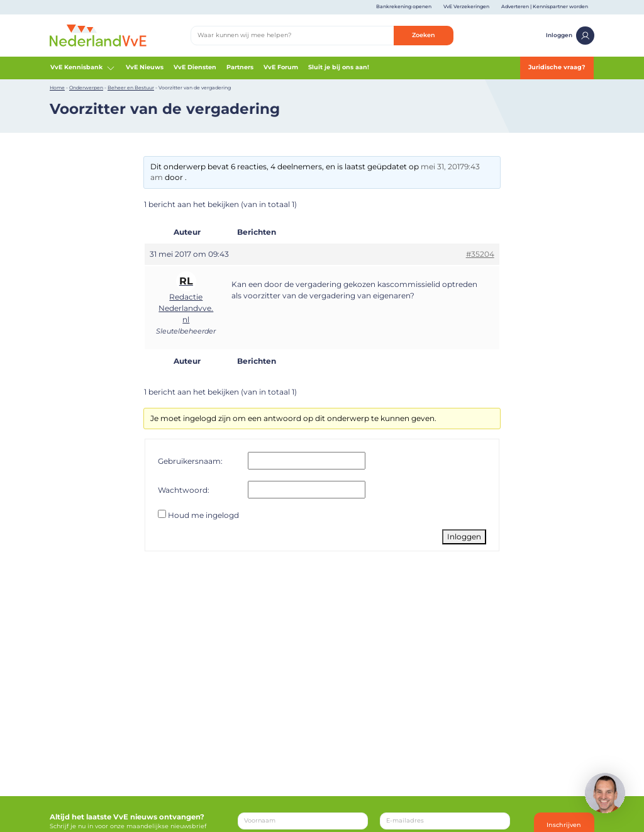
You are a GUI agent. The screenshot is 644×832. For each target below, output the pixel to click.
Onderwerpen (86, 88)
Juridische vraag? (557, 67)
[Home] (98, 35)
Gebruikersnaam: (190, 461)
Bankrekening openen (404, 7)
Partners (240, 67)
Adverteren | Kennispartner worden (545, 7)
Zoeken (424, 35)
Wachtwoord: (184, 490)
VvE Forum (281, 67)
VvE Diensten (195, 67)
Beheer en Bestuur (131, 88)
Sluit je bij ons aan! (339, 67)
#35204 (480, 254)
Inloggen (570, 36)
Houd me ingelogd (203, 515)
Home (57, 88)
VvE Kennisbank (83, 68)
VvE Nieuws (145, 67)
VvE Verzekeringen (466, 7)
